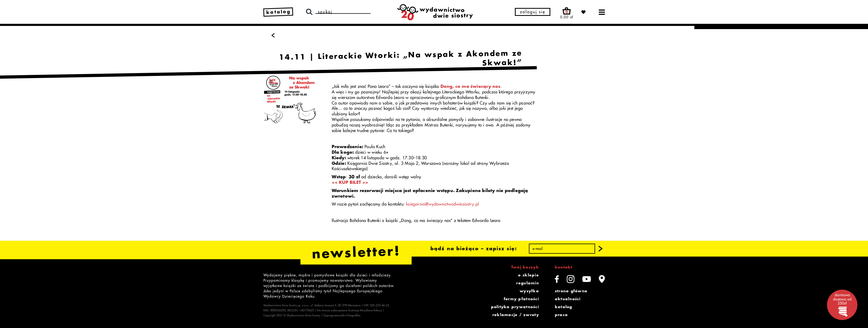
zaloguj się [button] (533, 12)
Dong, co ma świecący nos (471, 86)
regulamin (527, 283)
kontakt (564, 267)
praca (561, 315)
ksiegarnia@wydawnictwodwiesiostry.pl (443, 204)
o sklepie (528, 275)
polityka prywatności (515, 307)
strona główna (571, 291)
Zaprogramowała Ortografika (342, 315)
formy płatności (521, 299)
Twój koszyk (525, 267)
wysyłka (529, 291)
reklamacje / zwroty (516, 315)
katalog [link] (278, 12)
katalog (564, 307)
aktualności (568, 299)
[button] (600, 249)
